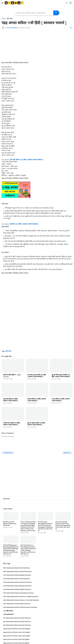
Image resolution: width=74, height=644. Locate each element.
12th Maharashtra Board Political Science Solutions (20, 607)
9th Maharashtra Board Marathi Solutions (17, 625)
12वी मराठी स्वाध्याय (8, 614)
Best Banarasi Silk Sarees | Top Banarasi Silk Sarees (10, 524)
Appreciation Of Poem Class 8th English (16, 639)
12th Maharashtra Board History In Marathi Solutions (21, 600)
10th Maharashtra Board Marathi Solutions (17, 572)
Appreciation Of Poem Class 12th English (17, 636)
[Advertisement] (37, 45)
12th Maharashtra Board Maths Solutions (17, 604)
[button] (2, 3)
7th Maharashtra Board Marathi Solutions (17, 618)
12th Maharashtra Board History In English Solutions (21, 597)
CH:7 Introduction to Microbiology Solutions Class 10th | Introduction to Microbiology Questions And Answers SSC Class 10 (28, 549)
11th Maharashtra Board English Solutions (17, 575)
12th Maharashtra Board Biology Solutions (17, 586)
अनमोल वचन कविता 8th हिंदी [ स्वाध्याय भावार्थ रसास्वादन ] (12, 424)
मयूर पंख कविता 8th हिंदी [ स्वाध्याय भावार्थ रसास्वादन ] (11, 400)
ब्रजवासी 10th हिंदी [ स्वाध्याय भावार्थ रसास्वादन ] (24, 224)
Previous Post (8, 453)
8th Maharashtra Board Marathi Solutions (17, 622)
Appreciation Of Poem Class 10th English (17, 629)
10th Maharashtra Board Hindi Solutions (17, 568)
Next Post (67, 453)
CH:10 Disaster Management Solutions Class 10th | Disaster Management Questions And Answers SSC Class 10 (45, 526)
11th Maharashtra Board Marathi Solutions (17, 582)
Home (4, 19)
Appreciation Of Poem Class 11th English (17, 632)
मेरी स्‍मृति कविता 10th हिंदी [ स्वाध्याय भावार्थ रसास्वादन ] (27, 160)
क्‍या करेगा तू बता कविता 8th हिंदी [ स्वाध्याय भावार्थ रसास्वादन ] (37, 376)
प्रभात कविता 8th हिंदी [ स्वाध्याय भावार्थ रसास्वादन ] (61, 400)
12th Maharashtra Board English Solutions (17, 589)
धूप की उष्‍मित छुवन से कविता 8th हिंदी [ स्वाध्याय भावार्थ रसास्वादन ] (61, 376)
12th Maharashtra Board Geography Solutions (18, 593)
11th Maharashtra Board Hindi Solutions (17, 579)
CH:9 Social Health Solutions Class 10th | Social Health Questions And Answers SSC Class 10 (63, 525)
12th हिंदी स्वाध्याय (8, 611)
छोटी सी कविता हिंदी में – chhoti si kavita (12, 376)
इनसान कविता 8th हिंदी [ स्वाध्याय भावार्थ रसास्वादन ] (37, 400)
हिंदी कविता (10, 19)
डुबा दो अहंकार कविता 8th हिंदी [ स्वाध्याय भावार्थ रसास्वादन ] (36, 424)
